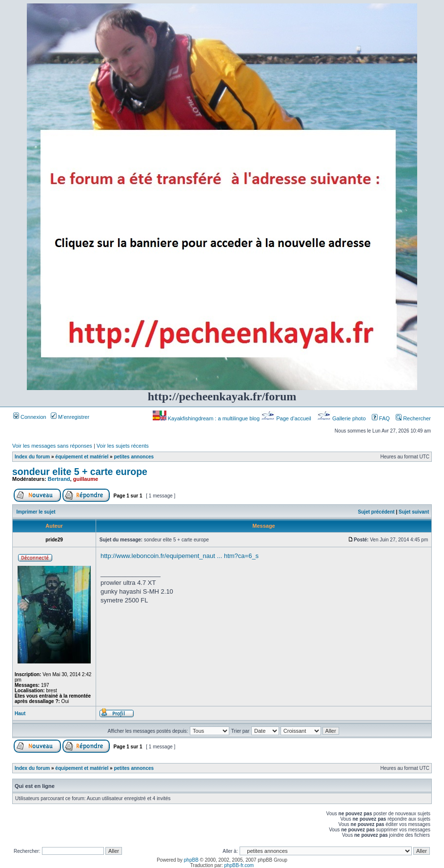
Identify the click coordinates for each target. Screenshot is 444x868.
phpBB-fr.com (239, 865)
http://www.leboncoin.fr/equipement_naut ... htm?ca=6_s (180, 556)
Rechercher (413, 418)
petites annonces (134, 457)
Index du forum (32, 457)
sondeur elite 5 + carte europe (80, 472)
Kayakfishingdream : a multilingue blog (207, 418)
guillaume (86, 479)
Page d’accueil (287, 418)
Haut (20, 713)
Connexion (30, 417)
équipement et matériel (82, 457)
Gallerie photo (342, 418)
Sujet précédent (376, 512)
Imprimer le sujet (36, 512)
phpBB (191, 860)
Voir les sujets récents (123, 446)
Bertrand (59, 479)
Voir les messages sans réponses (52, 446)
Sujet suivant (414, 512)
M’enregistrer (70, 417)
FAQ (381, 418)
